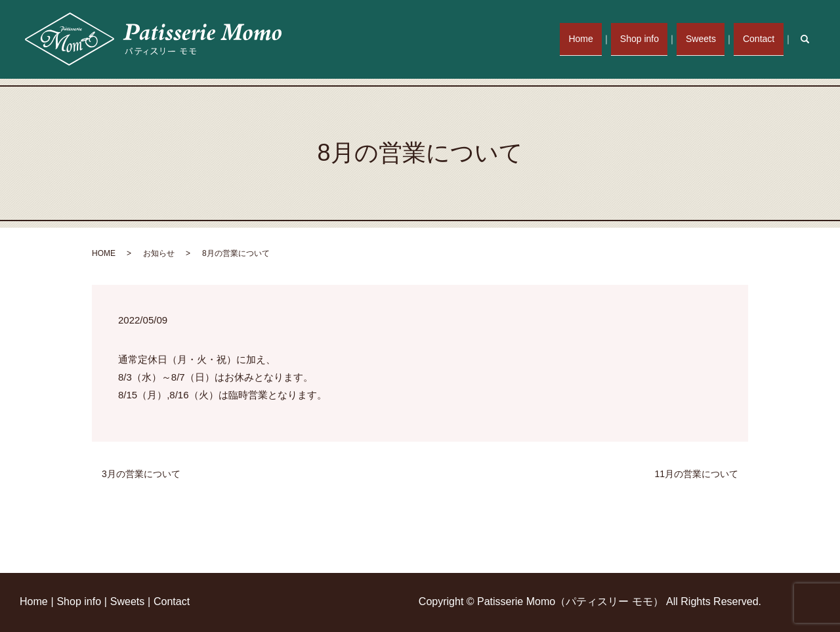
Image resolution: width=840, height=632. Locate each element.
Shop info (651, 39)
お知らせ (159, 253)
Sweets (708, 39)
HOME (104, 253)
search (812, 39)
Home (598, 39)
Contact (761, 39)
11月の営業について (696, 474)
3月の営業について (141, 474)
